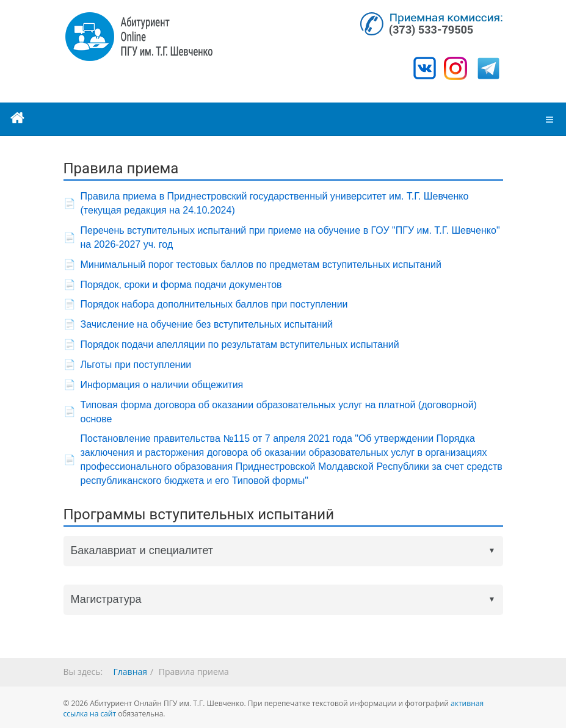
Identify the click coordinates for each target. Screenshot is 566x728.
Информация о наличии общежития (162, 385)
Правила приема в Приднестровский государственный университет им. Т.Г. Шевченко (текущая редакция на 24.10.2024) (275, 203)
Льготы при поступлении (136, 365)
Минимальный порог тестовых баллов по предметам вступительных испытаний (261, 265)
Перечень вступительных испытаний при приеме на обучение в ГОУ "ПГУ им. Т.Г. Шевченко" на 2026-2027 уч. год (290, 237)
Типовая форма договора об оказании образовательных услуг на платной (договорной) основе (279, 412)
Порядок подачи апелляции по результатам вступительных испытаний (240, 344)
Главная (131, 672)
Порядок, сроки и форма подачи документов (181, 285)
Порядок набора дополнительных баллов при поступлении (214, 304)
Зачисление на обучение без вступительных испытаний (207, 324)
